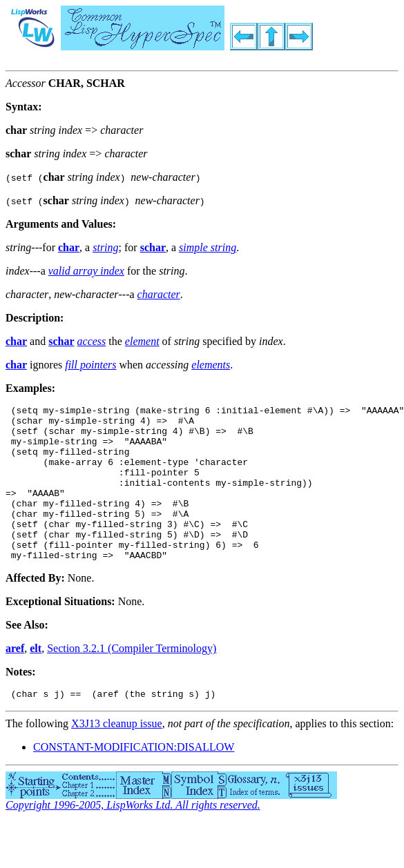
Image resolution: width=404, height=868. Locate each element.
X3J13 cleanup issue (117, 757)
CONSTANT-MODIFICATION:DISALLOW (134, 780)
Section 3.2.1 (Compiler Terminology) (132, 679)
